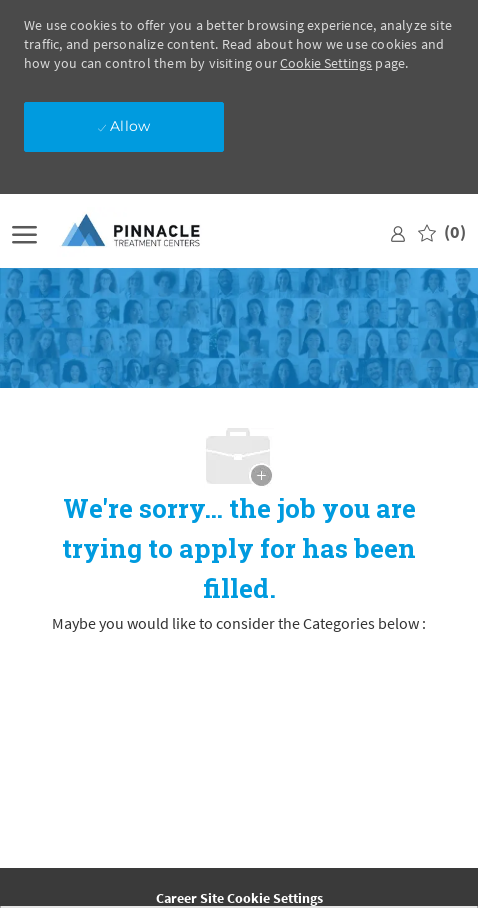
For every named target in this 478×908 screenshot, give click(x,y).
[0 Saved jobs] (442, 232)
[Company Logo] (147, 231)
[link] (398, 231)
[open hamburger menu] (24, 232)
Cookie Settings (326, 63)
